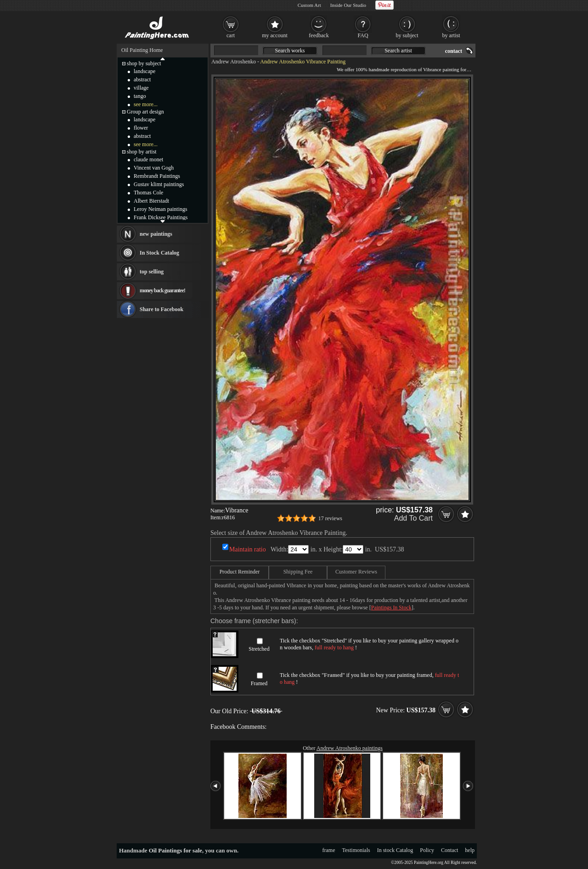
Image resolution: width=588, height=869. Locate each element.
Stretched (259, 649)
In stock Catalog (395, 850)
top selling (152, 272)
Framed (259, 683)
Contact (449, 850)
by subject (407, 35)
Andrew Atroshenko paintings (350, 748)
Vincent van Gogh (154, 168)
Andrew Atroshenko (234, 62)
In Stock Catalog (159, 253)
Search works (290, 51)
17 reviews (330, 518)
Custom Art (309, 5)
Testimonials (356, 850)
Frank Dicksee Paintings (161, 217)
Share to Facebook (161, 309)
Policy (427, 850)
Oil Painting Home (142, 50)
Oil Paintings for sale (175, 850)
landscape (144, 71)
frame (329, 850)
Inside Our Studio (348, 5)
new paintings (156, 234)
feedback (319, 35)
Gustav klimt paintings (159, 184)
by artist (451, 35)
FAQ (363, 35)
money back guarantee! (162, 290)
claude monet (148, 159)
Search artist (398, 51)
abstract (142, 80)
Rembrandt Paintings (157, 176)
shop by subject (144, 63)
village (141, 88)
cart (231, 35)
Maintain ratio (248, 549)
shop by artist (142, 152)
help (470, 850)
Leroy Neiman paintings (161, 209)
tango (140, 96)
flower (141, 128)
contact (454, 51)
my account (275, 35)
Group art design (145, 112)
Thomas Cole (148, 193)
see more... (146, 104)
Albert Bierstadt (151, 201)
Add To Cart (413, 518)
